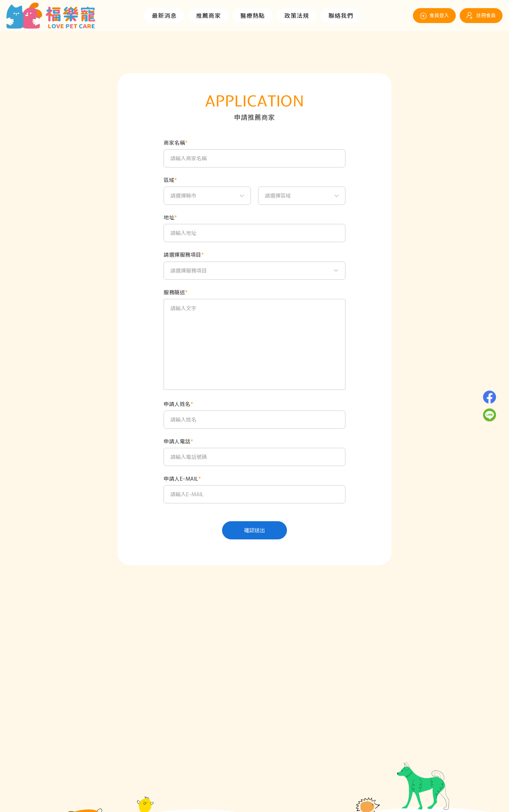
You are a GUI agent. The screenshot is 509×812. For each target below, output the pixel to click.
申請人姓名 (178, 404)
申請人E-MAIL (182, 479)
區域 (170, 180)
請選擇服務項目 (184, 255)
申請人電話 (178, 442)
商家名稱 (176, 143)
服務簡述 (176, 293)
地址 (170, 218)
